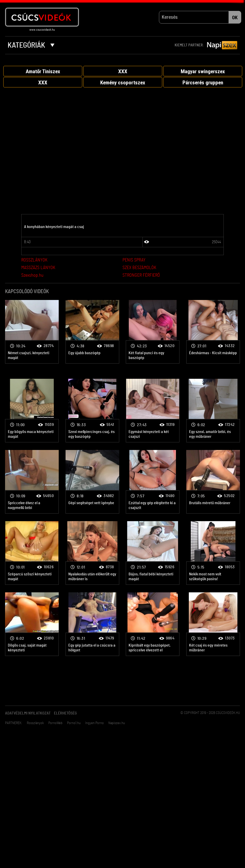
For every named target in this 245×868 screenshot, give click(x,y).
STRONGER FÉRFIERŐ (141, 276)
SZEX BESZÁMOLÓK (139, 268)
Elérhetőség (65, 714)
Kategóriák (31, 46)
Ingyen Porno (95, 724)
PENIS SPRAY (134, 261)
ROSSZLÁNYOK (34, 261)
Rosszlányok (35, 724)
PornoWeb (55, 724)
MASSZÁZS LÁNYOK (38, 268)
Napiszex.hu (117, 724)
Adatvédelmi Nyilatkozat (28, 714)
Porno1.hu (74, 724)
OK (235, 18)
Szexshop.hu (32, 276)
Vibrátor (32, 332)
